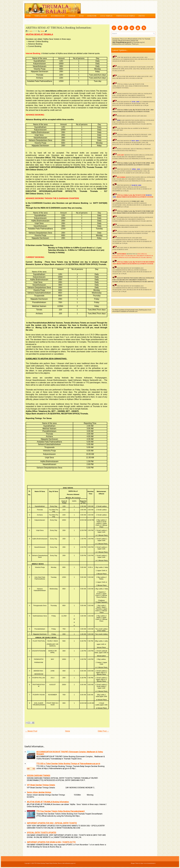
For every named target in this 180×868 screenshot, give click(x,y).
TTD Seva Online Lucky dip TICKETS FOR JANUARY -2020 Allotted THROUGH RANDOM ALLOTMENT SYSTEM (134, 232)
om (31, 31)
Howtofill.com (133, 311)
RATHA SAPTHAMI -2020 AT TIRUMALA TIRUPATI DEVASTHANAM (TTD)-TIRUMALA (132, 150)
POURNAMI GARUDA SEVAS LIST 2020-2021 (132, 116)
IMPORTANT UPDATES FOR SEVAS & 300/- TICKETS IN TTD (51, 842)
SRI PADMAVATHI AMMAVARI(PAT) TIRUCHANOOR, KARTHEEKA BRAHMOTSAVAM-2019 (132, 226)
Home (28, 16)
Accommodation (58, 16)
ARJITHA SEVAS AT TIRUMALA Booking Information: (59, 28)
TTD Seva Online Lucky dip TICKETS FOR (131, 163)
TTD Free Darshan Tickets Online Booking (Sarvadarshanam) (60, 811)
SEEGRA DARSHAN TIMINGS (39, 776)
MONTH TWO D (132, 254)
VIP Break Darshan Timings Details (41, 785)
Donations (92, 16)
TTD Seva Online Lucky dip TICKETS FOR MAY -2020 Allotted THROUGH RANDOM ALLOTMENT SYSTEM (132, 135)
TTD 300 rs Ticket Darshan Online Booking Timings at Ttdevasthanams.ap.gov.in (68, 764)
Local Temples (106, 16)
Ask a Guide (31, 20)
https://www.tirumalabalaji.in (148, 863)
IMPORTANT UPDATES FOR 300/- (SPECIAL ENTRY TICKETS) (52, 823)
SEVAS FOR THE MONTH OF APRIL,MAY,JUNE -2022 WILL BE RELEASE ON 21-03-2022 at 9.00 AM (132, 77)
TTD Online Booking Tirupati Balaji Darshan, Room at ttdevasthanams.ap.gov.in (55, 863)
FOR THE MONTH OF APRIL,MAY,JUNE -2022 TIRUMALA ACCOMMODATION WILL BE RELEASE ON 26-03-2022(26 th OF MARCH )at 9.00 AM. (133, 59)
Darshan (72, 16)
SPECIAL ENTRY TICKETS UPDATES (41, 833)
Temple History (41, 16)
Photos (142, 16)
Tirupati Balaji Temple (125, 16)
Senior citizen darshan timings (39, 792)
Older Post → (103, 731)
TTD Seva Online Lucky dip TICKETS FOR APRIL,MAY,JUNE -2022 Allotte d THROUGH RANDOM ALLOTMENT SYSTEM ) (130, 86)
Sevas (81, 16)
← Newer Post (31, 731)
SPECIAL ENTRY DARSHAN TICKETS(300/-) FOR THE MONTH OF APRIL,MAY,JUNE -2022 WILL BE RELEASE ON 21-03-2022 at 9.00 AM (133, 69)
